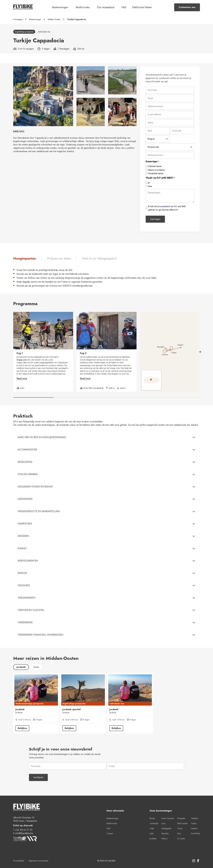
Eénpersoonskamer (157, 170)
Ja (149, 183)
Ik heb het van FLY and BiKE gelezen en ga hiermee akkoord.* (167, 208)
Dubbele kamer (155, 166)
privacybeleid (164, 206)
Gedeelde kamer (156, 173)
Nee (150, 186)
